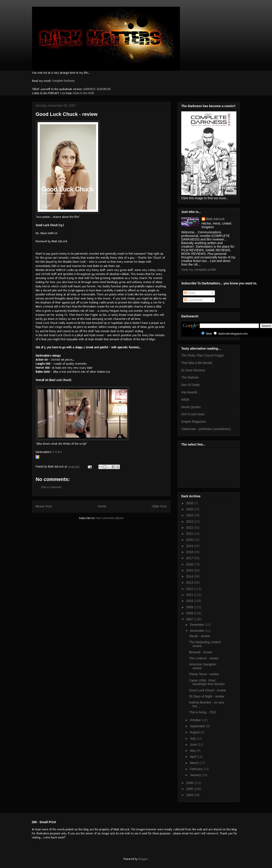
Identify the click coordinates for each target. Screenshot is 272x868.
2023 (190, 522)
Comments (193, 300)
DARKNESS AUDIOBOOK (97, 89)
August (195, 732)
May (193, 751)
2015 (190, 570)
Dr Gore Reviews (193, 370)
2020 (190, 540)
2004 (190, 795)
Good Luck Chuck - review (207, 690)
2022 (190, 528)
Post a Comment (51, 487)
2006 (190, 783)
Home (102, 506)
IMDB (185, 400)
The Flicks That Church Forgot (202, 355)
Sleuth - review (200, 636)
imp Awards (189, 392)
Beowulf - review (201, 652)
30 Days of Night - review (207, 696)
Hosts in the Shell (83, 93)
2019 (190, 546)
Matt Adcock (215, 219)
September (198, 726)
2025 (190, 509)
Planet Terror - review (204, 674)
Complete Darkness (63, 81)
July (193, 738)
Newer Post (44, 506)
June (194, 745)
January (196, 775)
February (196, 769)
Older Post (159, 506)
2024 (190, 515)
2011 (190, 595)
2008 (190, 613)
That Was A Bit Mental (197, 363)
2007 (190, 619)
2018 (190, 552)
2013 (190, 582)
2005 (190, 789)
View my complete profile (199, 270)
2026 (190, 503)
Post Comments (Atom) (110, 518)
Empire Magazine (193, 422)
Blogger (143, 859)
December (197, 625)
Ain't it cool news (193, 414)
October (196, 720)
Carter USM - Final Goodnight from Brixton (207, 682)
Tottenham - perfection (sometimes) (206, 429)
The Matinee (190, 377)
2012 (190, 589)
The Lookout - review (204, 658)
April (193, 757)
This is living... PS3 (202, 712)
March (195, 763)
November (197, 631)
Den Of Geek (190, 385)
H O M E (57, 452)
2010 (190, 601)
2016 (190, 564)
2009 (190, 607)
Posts (190, 293)
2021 (190, 534)
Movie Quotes (191, 407)
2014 (190, 576)
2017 (190, 558)
